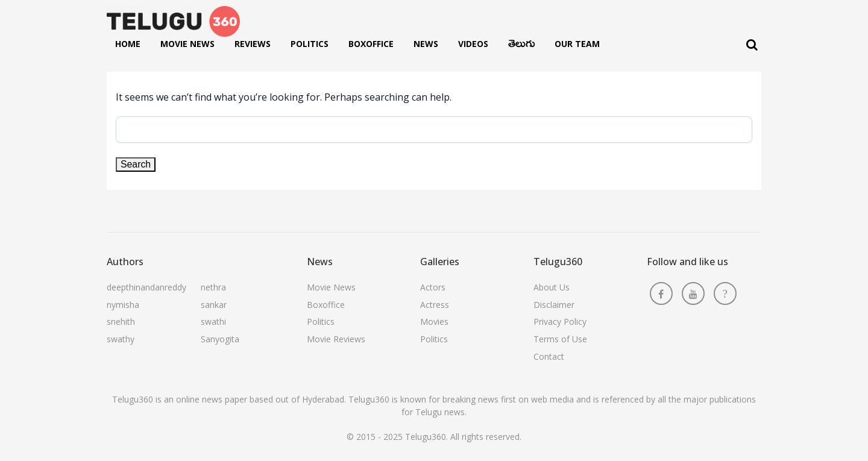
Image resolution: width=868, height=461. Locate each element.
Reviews (253, 44)
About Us (552, 287)
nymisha (123, 305)
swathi (213, 321)
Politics (310, 44)
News (426, 44)
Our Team (577, 44)
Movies (434, 321)
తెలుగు (521, 46)
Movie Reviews (336, 339)
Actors (433, 287)
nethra (213, 287)
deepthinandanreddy (146, 287)
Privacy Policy (560, 321)
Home (128, 44)
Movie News (187, 44)
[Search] (752, 45)
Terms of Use (560, 339)
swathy (121, 339)
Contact (549, 356)
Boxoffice (371, 44)
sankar (214, 305)
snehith (121, 321)
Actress (435, 305)
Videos (473, 44)
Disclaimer (554, 305)
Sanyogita (220, 339)
